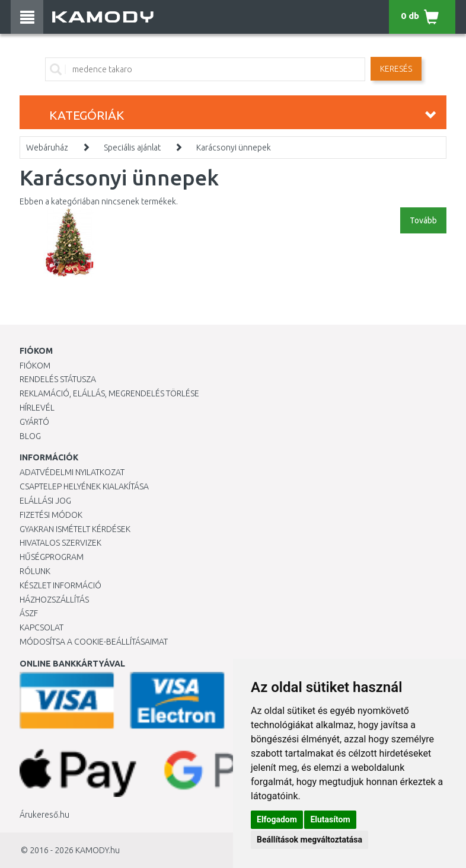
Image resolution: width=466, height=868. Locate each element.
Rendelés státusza (58, 379)
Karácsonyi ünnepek (234, 148)
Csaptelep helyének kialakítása (84, 486)
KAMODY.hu (98, 850)
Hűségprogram (52, 557)
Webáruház (47, 148)
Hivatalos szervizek (60, 543)
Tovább (423, 220)
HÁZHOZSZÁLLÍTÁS (54, 600)
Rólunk (35, 571)
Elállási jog (45, 501)
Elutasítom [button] (330, 819)
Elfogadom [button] (277, 819)
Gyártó (34, 422)
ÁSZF (29, 613)
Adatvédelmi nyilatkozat (72, 472)
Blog (30, 436)
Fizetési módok (51, 515)
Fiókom (35, 366)
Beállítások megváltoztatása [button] (309, 840)
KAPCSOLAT (42, 627)
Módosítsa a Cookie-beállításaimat (94, 642)
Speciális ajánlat (132, 148)
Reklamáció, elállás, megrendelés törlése (109, 393)
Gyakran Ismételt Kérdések (75, 529)
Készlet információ (60, 585)
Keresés (396, 69)
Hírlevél (37, 408)
